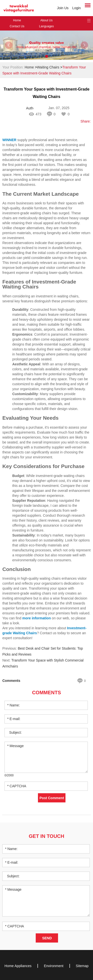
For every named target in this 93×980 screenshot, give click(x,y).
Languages (46, 26)
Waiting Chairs (48, 67)
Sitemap (82, 966)
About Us (46, 20)
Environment (54, 966)
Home (17, 20)
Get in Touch (46, 836)
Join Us (63, 8)
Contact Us (17, 26)
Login (76, 8)
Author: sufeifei (30, 108)
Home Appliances (18, 966)
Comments (46, 693)
